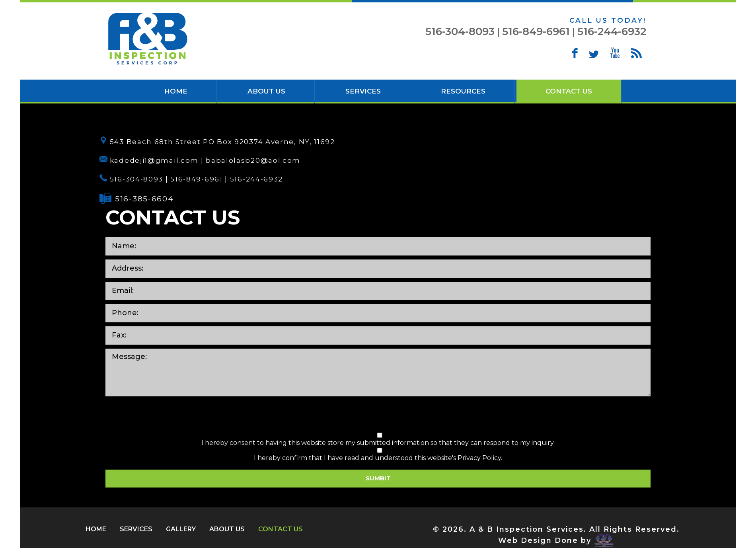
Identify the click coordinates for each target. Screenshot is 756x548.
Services (363, 91)
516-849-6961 (536, 31)
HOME (176, 91)
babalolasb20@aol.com (253, 160)
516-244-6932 (612, 31)
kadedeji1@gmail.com (154, 160)
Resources (463, 91)
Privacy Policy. (480, 458)
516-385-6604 (144, 199)
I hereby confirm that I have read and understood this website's (380, 455)
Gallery (181, 529)
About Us (266, 91)
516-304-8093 (460, 31)
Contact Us (569, 91)
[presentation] (378, 416)
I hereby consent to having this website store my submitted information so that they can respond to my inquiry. (380, 440)
